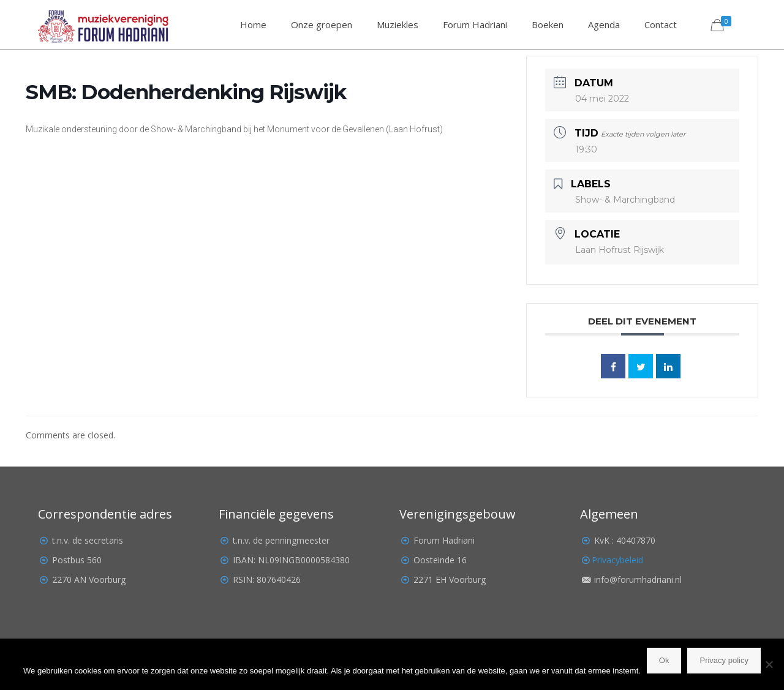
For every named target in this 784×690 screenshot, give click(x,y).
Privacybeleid (617, 560)
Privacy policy (724, 660)
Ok (664, 660)
